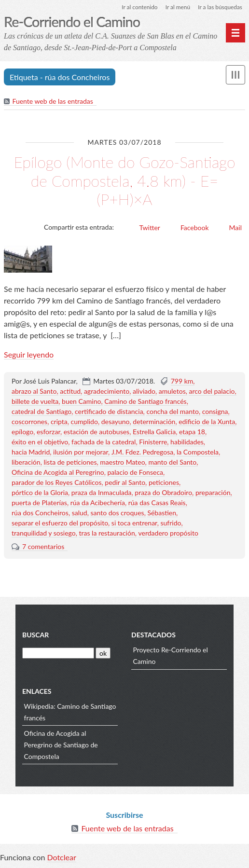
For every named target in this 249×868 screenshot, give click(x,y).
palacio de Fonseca (135, 473)
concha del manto (173, 412)
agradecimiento (107, 392)
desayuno (116, 422)
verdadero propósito (168, 533)
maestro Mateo (122, 462)
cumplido (84, 422)
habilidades (187, 442)
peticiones (164, 483)
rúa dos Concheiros (40, 513)
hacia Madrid (31, 452)
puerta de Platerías (39, 503)
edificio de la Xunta (207, 422)
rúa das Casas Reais (157, 503)
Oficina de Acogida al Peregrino (58, 473)
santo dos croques (117, 513)
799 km (182, 381)
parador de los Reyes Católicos (57, 483)
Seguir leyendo (29, 355)
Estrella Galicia (154, 432)
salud (80, 513)
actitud (70, 392)
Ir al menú (177, 7)
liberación (26, 462)
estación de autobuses (97, 432)
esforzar (48, 432)
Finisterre (153, 442)
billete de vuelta (35, 402)
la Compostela (198, 452)
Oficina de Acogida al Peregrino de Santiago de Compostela (61, 746)
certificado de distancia (109, 412)
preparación (213, 493)
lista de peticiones (70, 462)
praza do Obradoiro (163, 493)
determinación (154, 422)
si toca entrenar (134, 523)
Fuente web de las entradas (53, 102)
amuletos (172, 392)
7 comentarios (43, 547)
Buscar (35, 636)
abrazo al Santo (34, 392)
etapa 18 (192, 432)
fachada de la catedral (104, 442)
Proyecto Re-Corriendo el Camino (171, 656)
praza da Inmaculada (102, 493)
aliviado (144, 392)
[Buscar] (58, 654)
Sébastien (162, 513)
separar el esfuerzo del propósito (60, 523)
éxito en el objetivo (40, 442)
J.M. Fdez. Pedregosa (142, 452)
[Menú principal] (235, 33)
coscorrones (29, 422)
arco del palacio (212, 392)
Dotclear (61, 858)
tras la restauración (107, 533)
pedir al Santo (125, 483)
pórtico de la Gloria (40, 493)
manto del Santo (172, 462)
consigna (215, 412)
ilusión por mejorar (81, 452)
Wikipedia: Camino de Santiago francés (70, 713)
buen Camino (81, 402)
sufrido (171, 523)
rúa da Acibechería (98, 503)
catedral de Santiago (41, 412)
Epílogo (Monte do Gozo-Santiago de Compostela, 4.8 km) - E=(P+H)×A (124, 181)
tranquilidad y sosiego (44, 533)
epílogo (22, 432)
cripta (59, 422)
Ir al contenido (139, 7)
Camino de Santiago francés (145, 402)
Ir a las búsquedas (220, 7)
